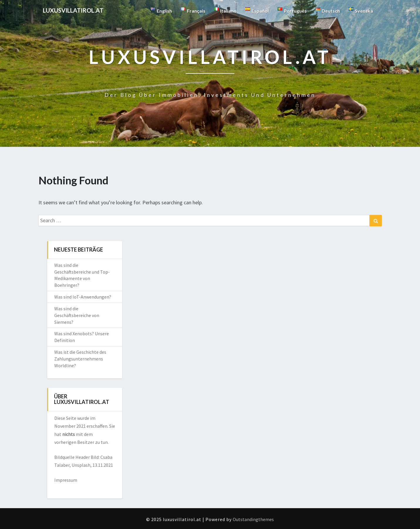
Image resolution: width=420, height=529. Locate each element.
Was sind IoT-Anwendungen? (83, 297)
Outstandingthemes (253, 519)
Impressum (66, 480)
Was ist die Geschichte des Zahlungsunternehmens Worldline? (80, 359)
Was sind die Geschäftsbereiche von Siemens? (77, 315)
